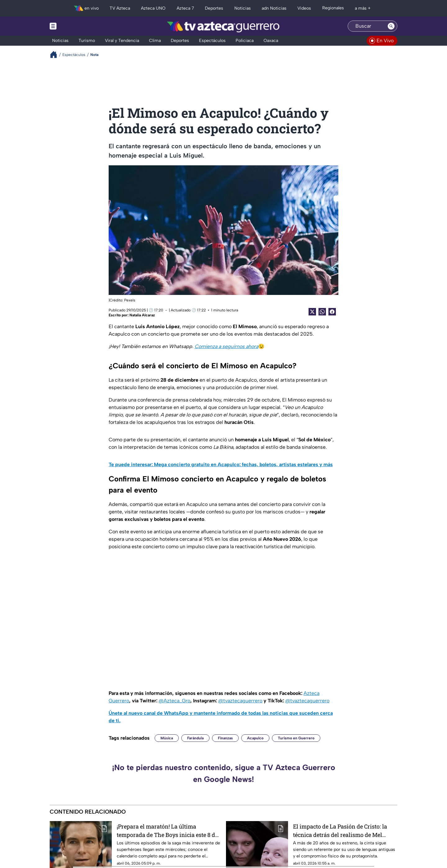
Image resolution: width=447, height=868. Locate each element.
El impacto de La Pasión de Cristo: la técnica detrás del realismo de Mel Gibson (340, 831)
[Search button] (391, 26)
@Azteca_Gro (174, 701)
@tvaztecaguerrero (240, 701)
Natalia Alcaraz (142, 315)
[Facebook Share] (332, 312)
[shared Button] (322, 312)
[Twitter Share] (312, 312)
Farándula (195, 738)
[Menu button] (74, 26)
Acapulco (255, 738)
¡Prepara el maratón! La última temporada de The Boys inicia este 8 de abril (167, 831)
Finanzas (225, 738)
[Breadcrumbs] (56, 55)
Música (167, 738)
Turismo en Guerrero (296, 738)
